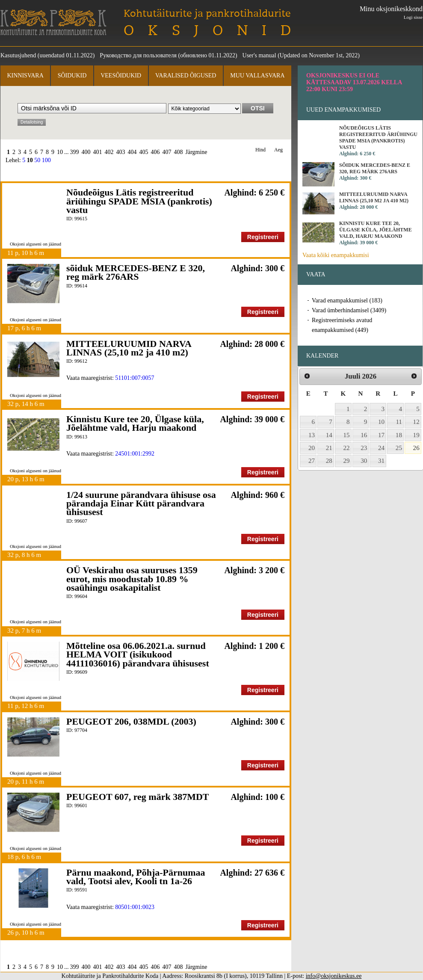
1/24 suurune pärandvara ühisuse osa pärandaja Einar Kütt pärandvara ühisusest (141, 503)
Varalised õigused (186, 75)
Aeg (278, 150)
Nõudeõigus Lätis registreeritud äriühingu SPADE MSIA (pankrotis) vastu (139, 201)
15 (347, 435)
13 (312, 435)
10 (60, 152)
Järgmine (197, 152)
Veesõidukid (121, 75)
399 (75, 152)
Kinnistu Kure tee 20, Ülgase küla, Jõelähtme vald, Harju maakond (135, 423)
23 (364, 448)
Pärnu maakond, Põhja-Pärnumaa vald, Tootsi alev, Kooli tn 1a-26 (136, 877)
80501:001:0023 (135, 907)
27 (312, 461)
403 (121, 152)
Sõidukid (72, 75)
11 (399, 422)
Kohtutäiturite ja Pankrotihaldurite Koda (53, 22)
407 (167, 152)
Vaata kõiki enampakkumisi (336, 255)
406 (155, 152)
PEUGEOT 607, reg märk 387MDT (138, 797)
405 (144, 152)
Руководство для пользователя (138, 55)
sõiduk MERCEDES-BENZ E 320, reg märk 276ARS (136, 272)
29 (347, 461)
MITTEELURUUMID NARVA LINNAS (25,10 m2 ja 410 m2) (129, 348)
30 (364, 461)
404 (132, 152)
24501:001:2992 (135, 454)
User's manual (259, 55)
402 (109, 152)
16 (364, 435)
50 (37, 160)
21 (329, 448)
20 (312, 448)
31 (381, 461)
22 (347, 448)
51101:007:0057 (135, 378)
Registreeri (263, 237)
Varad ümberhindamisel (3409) (349, 310)
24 (381, 448)
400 (86, 152)
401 (98, 152)
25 (399, 448)
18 (399, 435)
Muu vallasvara (257, 75)
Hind (260, 150)
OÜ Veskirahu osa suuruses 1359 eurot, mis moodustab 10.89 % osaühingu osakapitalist (132, 579)
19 (416, 435)
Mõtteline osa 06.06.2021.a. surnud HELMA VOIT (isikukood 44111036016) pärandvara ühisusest (138, 654)
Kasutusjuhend (18, 55)
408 (179, 152)
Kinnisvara (25, 75)
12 (416, 422)
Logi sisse (413, 17)
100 (46, 160)
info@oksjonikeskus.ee (334, 976)
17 (381, 435)
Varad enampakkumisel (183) (347, 301)
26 (416, 448)
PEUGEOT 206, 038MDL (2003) (131, 721)
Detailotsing (32, 122)
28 (329, 461)
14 (329, 435)
